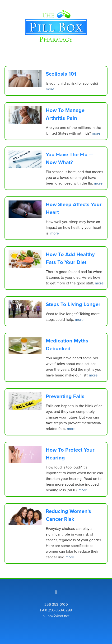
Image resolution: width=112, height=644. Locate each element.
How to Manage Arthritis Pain (65, 114)
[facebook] (56, 592)
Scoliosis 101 (61, 74)
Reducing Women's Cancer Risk (68, 515)
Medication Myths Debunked (67, 344)
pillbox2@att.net (56, 616)
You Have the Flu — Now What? (70, 158)
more (50, 89)
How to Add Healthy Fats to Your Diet (70, 258)
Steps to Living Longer (73, 304)
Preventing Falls (65, 396)
